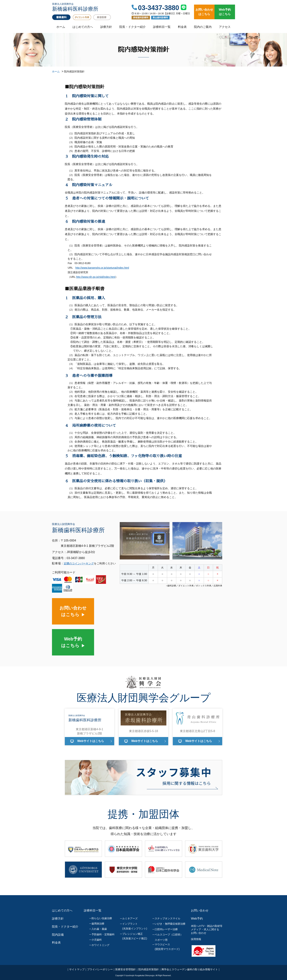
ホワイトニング (100, 945)
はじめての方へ (83, 27)
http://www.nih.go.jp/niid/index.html (96, 277)
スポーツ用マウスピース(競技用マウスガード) (167, 944)
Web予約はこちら (225, 12)
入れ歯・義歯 (99, 929)
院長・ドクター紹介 (133, 27)
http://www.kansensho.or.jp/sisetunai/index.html (102, 268)
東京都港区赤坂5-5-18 (143, 731)
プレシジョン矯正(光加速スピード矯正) (135, 936)
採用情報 (196, 939)
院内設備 (58, 935)
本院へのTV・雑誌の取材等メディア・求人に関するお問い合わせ (207, 929)
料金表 (182, 27)
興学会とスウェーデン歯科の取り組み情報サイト (190, 969)
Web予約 (197, 919)
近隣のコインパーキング (79, 563)
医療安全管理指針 (126, 969)
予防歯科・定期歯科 (103, 934)
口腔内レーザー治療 (166, 929)
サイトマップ (77, 969)
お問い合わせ (200, 910)
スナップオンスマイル (167, 918)
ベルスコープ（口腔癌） (169, 935)
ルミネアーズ (130, 918)
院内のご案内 (203, 27)
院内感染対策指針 (149, 969)
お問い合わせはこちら (204, 12)
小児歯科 (97, 940)
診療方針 (106, 27)
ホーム (61, 27)
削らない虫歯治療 (102, 918)
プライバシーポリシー (100, 969)
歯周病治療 (98, 924)
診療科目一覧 (162, 27)
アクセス (225, 27)
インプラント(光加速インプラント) (135, 926)
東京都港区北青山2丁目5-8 (197, 731)
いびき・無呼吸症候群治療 (170, 924)
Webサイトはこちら (91, 741)
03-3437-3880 (159, 8)
